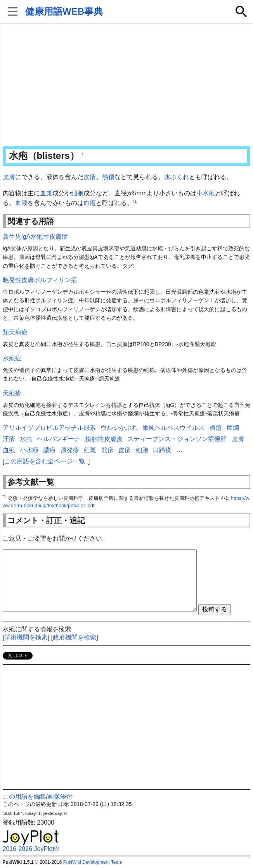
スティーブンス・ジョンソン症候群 (177, 439)
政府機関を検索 (75, 637)
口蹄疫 (162, 450)
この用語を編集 (24, 797)
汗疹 (9, 439)
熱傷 (108, 177)
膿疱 (49, 450)
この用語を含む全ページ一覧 (45, 461)
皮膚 (9, 177)
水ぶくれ (177, 177)
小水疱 (206, 193)
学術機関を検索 (26, 637)
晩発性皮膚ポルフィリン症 (40, 280)
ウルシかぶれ (119, 428)
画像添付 (60, 797)
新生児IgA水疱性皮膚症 (35, 237)
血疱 (90, 203)
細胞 (77, 193)
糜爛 (233, 428)
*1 (135, 201)
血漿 (46, 193)
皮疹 (90, 177)
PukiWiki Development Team (93, 862)
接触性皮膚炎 (104, 439)
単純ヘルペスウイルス (173, 428)
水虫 (26, 439)
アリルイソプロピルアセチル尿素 (49, 428)
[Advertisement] (127, 85)
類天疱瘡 (15, 332)
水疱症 (12, 358)
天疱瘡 (12, 393)
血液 (21, 203)
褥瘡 (216, 428)
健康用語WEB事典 (64, 11)
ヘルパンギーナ (59, 439)
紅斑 (90, 450)
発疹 (107, 450)
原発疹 (70, 450)
